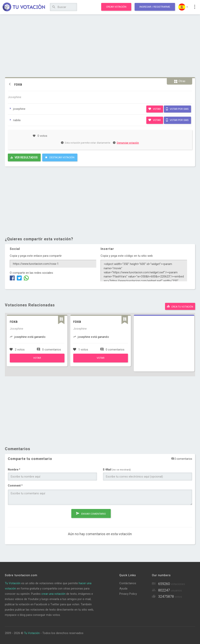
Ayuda (123, 588)
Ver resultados (24, 157)
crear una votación (53, 593)
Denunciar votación (126, 143)
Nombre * (14, 469)
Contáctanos (128, 583)
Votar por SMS (177, 109)
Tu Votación (13, 583)
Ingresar (155, 7)
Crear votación (116, 7)
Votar (155, 109)
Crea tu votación (180, 306)
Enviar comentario (91, 512)
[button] (183, 7)
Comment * (15, 485)
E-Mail (117, 469)
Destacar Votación (60, 157)
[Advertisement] (100, 46)
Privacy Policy (128, 593)
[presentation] (37, 515)
